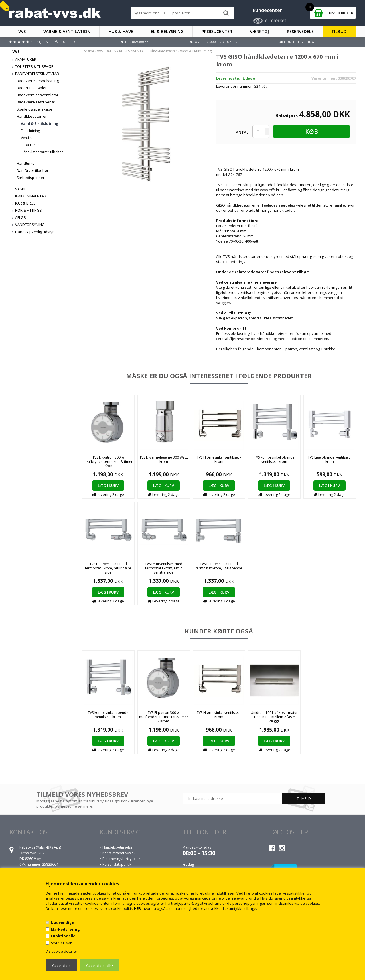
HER (137, 908)
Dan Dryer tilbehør (33, 170)
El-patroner (30, 145)
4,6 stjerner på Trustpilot (55, 42)
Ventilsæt (28, 138)
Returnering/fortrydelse (121, 859)
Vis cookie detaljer (61, 951)
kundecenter (267, 10)
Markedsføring (65, 929)
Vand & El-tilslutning (39, 124)
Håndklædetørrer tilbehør (42, 152)
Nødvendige (62, 922)
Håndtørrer (26, 163)
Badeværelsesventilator (37, 95)
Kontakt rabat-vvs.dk (119, 853)
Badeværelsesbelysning (38, 81)
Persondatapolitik (117, 864)
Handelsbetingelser (118, 847)
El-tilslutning (30, 131)
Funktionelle (63, 936)
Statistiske (61, 943)
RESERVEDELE (300, 31)
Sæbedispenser (31, 178)
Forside (88, 51)
